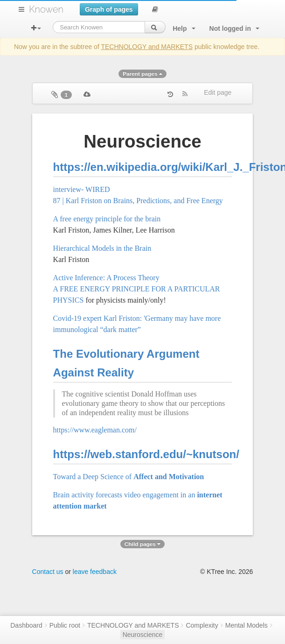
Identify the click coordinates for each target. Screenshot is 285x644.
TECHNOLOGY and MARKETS (147, 47)
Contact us (48, 572)
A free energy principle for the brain (107, 219)
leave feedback (95, 572)
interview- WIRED (82, 189)
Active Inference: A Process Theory (106, 278)
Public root (65, 625)
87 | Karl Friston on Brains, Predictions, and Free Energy (138, 201)
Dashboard (26, 625)
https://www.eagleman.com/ (95, 430)
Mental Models (247, 625)
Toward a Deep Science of (129, 477)
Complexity (202, 625)
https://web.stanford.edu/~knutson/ (146, 454)
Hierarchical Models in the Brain (102, 248)
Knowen (46, 9)
